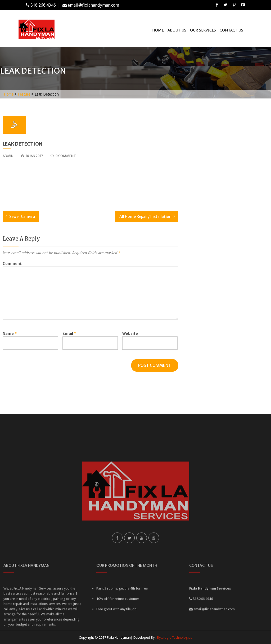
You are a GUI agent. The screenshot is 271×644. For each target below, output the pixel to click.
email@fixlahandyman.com (93, 5)
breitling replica (17, 175)
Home (158, 30)
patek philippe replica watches (30, 187)
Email (69, 334)
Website (130, 334)
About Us (177, 30)
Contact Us (231, 30)
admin (8, 156)
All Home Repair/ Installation (145, 217)
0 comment (63, 156)
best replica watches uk (24, 164)
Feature (24, 94)
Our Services (203, 30)
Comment (12, 264)
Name (10, 334)
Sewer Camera (22, 217)
